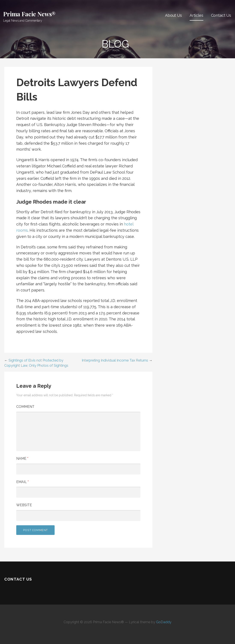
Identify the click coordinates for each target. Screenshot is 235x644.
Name (22, 459)
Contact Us (221, 15)
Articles (196, 15)
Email (22, 482)
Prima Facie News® (29, 14)
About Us (173, 15)
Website (24, 505)
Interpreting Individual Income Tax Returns (115, 360)
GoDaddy (164, 622)
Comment (25, 407)
